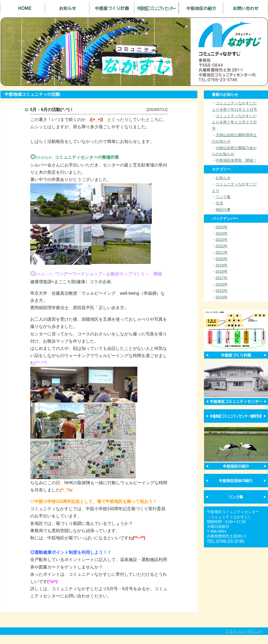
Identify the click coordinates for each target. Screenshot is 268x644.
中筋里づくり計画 (112, 8)
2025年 (222, 227)
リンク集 (223, 197)
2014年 (222, 297)
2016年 (222, 284)
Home (23, 8)
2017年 (222, 278)
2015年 (222, 291)
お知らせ (67, 8)
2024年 (222, 233)
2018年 (222, 271)
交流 (219, 203)
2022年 (222, 246)
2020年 (222, 259)
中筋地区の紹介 (201, 8)
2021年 (222, 252)
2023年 (222, 240)
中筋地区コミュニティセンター (156, 8)
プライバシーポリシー (244, 631)
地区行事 (223, 210)
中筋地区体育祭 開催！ (236, 160)
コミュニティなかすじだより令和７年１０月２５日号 (234, 122)
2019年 (222, 265)
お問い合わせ (246, 8)
